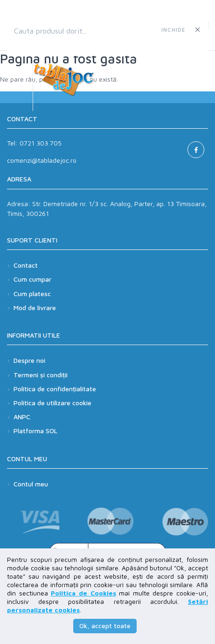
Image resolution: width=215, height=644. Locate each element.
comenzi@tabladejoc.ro (42, 160)
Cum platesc (32, 294)
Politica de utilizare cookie (52, 403)
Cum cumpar (32, 279)
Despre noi (29, 360)
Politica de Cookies (83, 593)
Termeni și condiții (41, 375)
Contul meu (31, 484)
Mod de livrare (35, 308)
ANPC (22, 417)
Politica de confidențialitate (55, 389)
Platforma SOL (35, 431)
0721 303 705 (41, 143)
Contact (26, 265)
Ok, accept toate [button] (105, 626)
